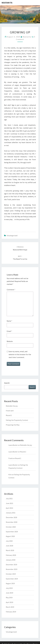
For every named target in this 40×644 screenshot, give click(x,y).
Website (10, 341)
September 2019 (12, 579)
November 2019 (12, 569)
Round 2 (9, 415)
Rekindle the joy (12, 406)
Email (9, 331)
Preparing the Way (13, 425)
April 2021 (9, 508)
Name (9, 321)
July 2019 (9, 588)
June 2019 (9, 593)
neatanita (27, 37)
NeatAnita (7, 3)
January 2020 (11, 560)
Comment (11, 290)
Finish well (10, 411)
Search (7, 383)
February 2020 (11, 555)
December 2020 (11, 517)
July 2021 (9, 499)
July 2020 (9, 541)
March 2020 (10, 550)
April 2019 (9, 602)
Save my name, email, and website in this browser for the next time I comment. (20, 354)
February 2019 (11, 612)
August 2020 (10, 536)
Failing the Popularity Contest (17, 420)
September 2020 (12, 532)
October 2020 (11, 527)
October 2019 (11, 574)
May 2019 (9, 597)
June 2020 (9, 546)
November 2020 (12, 522)
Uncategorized (12, 236)
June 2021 (9, 503)
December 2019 (11, 565)
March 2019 (10, 607)
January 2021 (11, 513)
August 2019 (10, 583)
